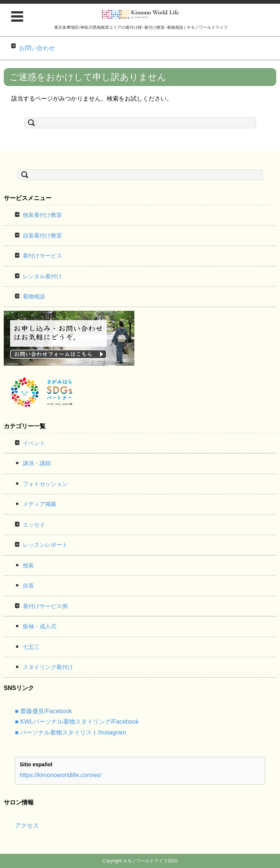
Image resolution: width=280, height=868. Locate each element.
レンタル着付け (42, 276)
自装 (28, 585)
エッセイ (34, 525)
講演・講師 (37, 463)
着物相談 (34, 296)
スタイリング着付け (48, 667)
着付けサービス (42, 256)
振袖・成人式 (40, 626)
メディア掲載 (40, 504)
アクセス (27, 826)
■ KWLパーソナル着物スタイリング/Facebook (77, 722)
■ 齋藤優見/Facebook (43, 711)
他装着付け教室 (42, 215)
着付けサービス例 (45, 606)
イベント (34, 443)
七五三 (31, 647)
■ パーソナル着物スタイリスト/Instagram (71, 732)
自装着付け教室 (42, 235)
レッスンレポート (45, 545)
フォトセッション (45, 484)
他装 (28, 565)
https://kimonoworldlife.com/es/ (61, 775)
